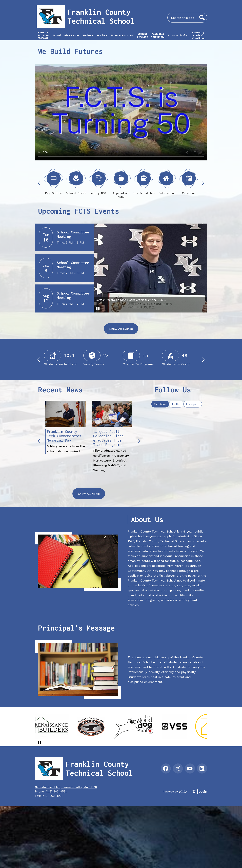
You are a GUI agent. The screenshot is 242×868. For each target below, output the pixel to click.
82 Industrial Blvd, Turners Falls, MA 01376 (66, 787)
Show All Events (121, 329)
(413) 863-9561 (56, 791)
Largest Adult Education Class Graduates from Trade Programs (108, 438)
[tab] (160, 404)
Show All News (89, 494)
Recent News (60, 390)
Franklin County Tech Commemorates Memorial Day (64, 436)
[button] (57, 37)
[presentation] (160, 404)
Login (199, 792)
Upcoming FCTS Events (78, 211)
